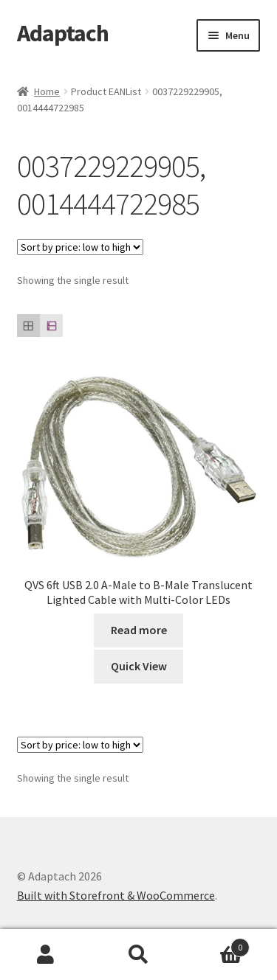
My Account (46, 955)
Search (138, 955)
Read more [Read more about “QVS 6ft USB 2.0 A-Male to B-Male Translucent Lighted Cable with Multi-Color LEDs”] (139, 630)
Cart (217, 944)
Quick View (139, 666)
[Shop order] (80, 247)
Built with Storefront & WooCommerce (116, 895)
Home (47, 91)
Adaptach (63, 33)
